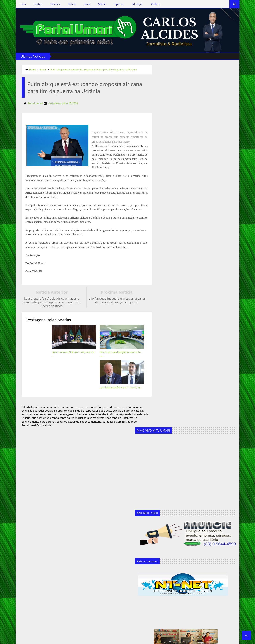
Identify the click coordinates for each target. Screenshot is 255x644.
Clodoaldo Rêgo (85, 564)
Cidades (48, 4)
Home (25, 69)
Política (31, 4)
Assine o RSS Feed (35, 574)
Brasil (79, 4)
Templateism (69, 640)
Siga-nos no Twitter (36, 562)
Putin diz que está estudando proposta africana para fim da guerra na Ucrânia (86, 69)
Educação (130, 4)
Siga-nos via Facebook (38, 551)
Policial (64, 4)
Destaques (82, 577)
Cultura (148, 4)
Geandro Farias (84, 603)
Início (15, 4)
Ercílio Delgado (84, 590)
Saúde (94, 4)
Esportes (111, 4)
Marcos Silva (83, 610)
